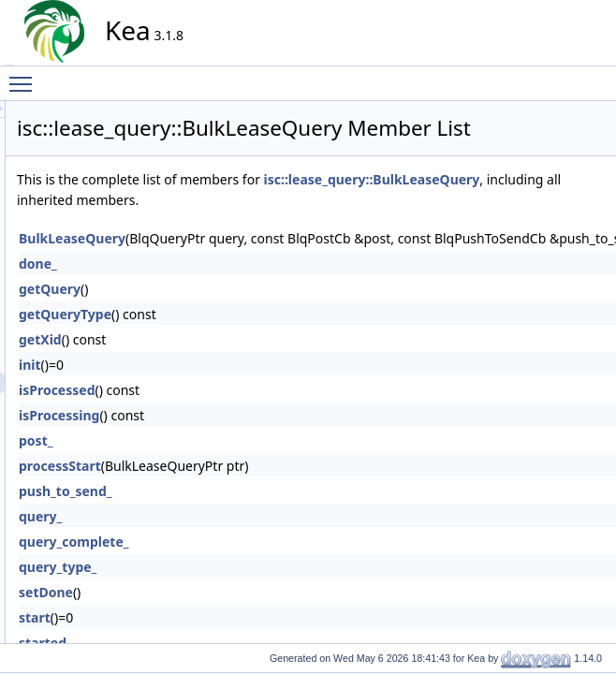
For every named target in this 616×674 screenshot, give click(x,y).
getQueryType (234, 361)
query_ (209, 563)
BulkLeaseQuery (241, 285)
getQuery (218, 336)
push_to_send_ (234, 538)
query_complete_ (242, 588)
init (198, 411)
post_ (204, 487)
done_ (206, 310)
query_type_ (226, 614)
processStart (228, 513)
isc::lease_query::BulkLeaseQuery (293, 226)
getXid (209, 386)
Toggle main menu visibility (25, 76)
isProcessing (227, 462)
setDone (214, 639)
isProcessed (225, 437)
